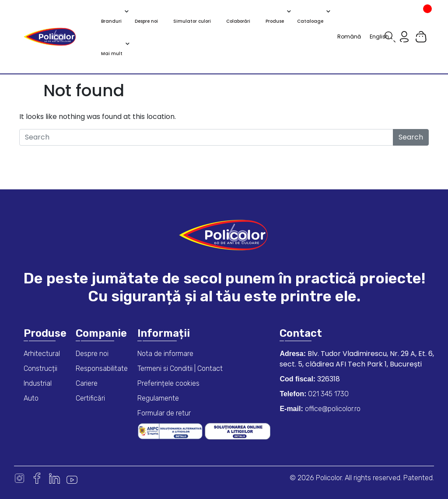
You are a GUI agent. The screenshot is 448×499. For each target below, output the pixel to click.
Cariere (87, 383)
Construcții (40, 368)
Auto (31, 398)
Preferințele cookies (168, 383)
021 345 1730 (327, 394)
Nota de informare (165, 354)
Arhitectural (42, 354)
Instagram (19, 478)
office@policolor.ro (332, 409)
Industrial (38, 383)
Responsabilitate (102, 368)
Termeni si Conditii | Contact (180, 368)
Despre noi (92, 354)
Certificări (90, 398)
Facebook (37, 478)
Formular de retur (164, 413)
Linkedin (54, 478)
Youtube (72, 478)
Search (411, 137)
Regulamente (158, 398)
